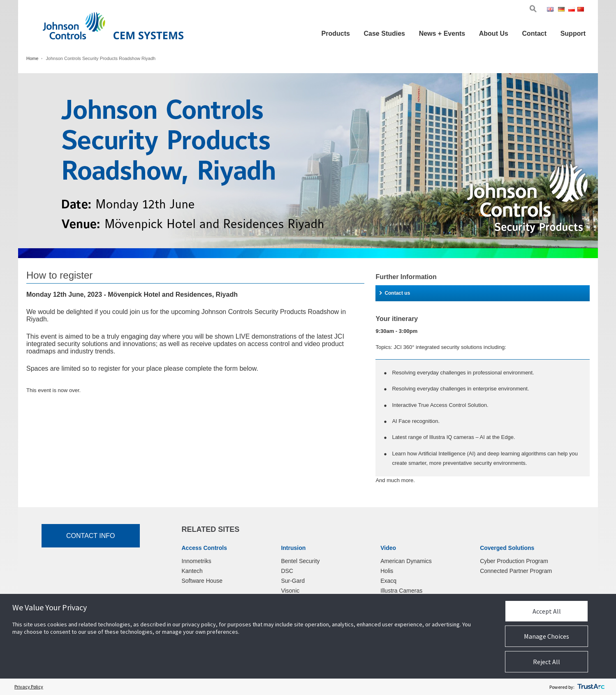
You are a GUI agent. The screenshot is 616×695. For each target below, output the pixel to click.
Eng (552, 10)
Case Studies (384, 33)
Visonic (290, 591)
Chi (581, 10)
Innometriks (197, 561)
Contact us (395, 293)
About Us (494, 33)
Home (32, 58)
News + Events (442, 33)
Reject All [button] (547, 662)
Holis (387, 571)
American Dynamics (406, 561)
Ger (563, 10)
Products (336, 33)
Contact (534, 33)
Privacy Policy (29, 687)
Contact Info (91, 536)
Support (573, 33)
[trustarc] (591, 687)
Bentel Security (300, 561)
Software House (202, 581)
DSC (287, 571)
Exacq (388, 581)
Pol (572, 10)
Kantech (192, 571)
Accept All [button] (547, 611)
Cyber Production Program (514, 561)
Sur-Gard (293, 581)
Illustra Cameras (401, 591)
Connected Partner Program (516, 571)
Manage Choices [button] (547, 636)
